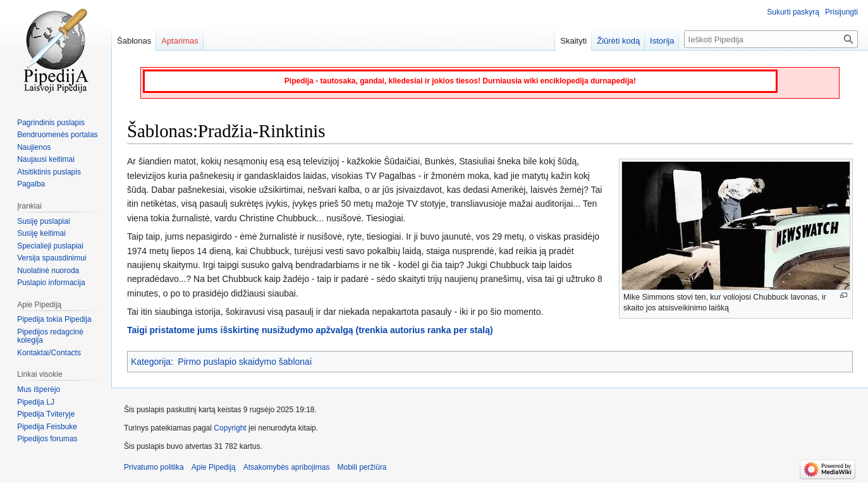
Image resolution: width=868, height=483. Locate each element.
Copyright (230, 428)
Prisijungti (841, 12)
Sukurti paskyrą (793, 12)
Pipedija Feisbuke (47, 427)
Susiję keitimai (41, 233)
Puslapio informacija (51, 283)
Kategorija (151, 362)
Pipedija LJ (36, 402)
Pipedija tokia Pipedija (54, 319)
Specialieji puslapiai (50, 246)
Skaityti (573, 41)
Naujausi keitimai (46, 159)
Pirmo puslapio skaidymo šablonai (245, 362)
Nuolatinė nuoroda (48, 271)
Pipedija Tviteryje (46, 414)
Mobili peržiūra (362, 467)
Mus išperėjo (39, 389)
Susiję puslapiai (43, 221)
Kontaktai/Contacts (49, 353)
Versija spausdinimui (52, 258)
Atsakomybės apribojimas (287, 467)
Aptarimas (180, 41)
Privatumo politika (154, 467)
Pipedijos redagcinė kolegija (50, 336)
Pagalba (31, 184)
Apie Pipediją (214, 467)
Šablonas (134, 41)
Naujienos (34, 147)
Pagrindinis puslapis (51, 123)
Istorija (662, 41)
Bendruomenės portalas (57, 135)
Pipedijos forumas (47, 439)
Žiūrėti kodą (618, 41)
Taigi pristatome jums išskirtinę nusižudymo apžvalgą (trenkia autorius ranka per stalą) (310, 330)
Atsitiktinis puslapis (49, 172)
